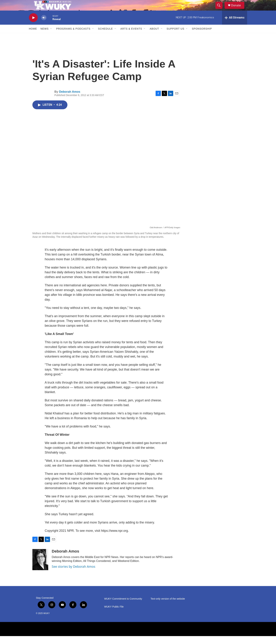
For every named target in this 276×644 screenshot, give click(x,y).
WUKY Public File (114, 615)
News (45, 37)
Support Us (176, 37)
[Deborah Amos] (40, 568)
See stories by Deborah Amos (73, 574)
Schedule (105, 37)
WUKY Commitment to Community (123, 607)
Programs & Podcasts (73, 37)
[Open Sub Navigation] (51, 37)
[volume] (44, 26)
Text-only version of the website (168, 607)
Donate (238, 9)
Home (33, 37)
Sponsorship (202, 37)
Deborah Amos (70, 100)
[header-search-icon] (220, 9)
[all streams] (235, 26)
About (154, 37)
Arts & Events (131, 37)
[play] (33, 26)
